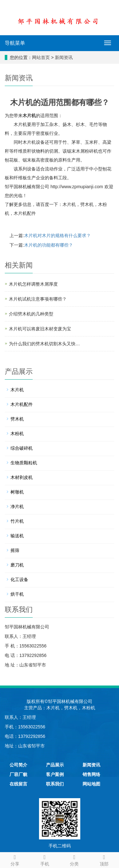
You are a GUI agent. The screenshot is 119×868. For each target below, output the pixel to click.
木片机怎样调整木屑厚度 (33, 284)
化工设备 (19, 580)
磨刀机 (17, 565)
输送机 (17, 536)
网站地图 (91, 784)
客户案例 (55, 774)
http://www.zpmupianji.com (77, 187)
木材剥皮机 (22, 477)
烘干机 (17, 594)
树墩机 (17, 492)
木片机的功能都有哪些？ (49, 245)
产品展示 (55, 765)
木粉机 (17, 434)
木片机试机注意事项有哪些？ (38, 299)
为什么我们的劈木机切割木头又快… (44, 344)
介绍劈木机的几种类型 (31, 314)
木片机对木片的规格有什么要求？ (57, 235)
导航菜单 (15, 43)
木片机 (29, 116)
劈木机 (87, 204)
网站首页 (41, 57)
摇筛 (15, 550)
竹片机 (17, 521)
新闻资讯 (64, 57)
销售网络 (91, 774)
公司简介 (18, 765)
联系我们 (55, 784)
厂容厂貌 (18, 774)
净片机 (17, 507)
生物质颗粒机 (24, 463)
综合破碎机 (22, 448)
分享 (15, 859)
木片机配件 (25, 213)
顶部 (104, 859)
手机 (45, 859)
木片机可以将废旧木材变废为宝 (40, 329)
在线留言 (18, 784)
